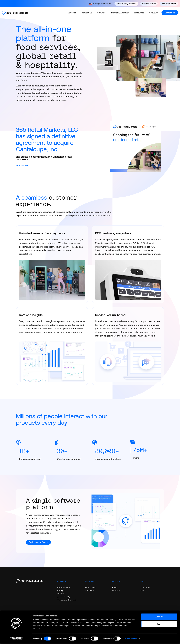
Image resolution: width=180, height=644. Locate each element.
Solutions (73, 13)
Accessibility (64, 597)
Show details (131, 639)
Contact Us (170, 13)
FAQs (142, 591)
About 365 (154, 13)
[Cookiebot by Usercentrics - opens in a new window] (16, 639)
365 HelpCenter (169, 4)
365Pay (60, 594)
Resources (140, 13)
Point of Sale (88, 13)
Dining (60, 591)
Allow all (159, 617)
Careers (116, 591)
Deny (159, 625)
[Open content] (100, 4)
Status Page (90, 588)
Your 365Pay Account (126, 4)
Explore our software (38, 542)
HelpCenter (90, 591)
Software (103, 13)
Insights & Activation (121, 13)
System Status (149, 4)
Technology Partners (67, 600)
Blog (114, 588)
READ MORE (22, 166)
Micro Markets (64, 588)
